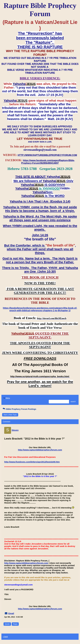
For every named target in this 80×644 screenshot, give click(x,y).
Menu (6, 398)
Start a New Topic (10, 415)
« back (5, 637)
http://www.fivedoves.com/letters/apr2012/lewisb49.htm (32, 462)
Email (11, 613)
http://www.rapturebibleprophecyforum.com (40, 450)
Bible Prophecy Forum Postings (19, 409)
